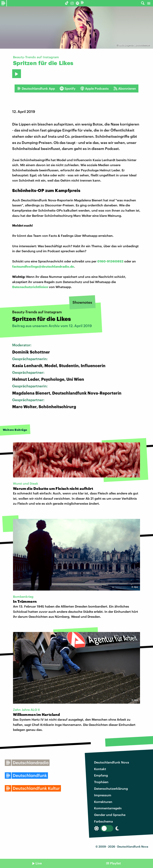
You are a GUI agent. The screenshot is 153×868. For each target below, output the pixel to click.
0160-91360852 (110, 261)
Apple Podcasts (94, 88)
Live (39, 863)
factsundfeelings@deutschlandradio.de (43, 266)
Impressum (103, 795)
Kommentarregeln (108, 808)
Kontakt (100, 769)
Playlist (115, 863)
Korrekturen (103, 802)
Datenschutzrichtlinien (30, 287)
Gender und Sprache (110, 815)
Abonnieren (125, 88)
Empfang (101, 775)
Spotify (68, 88)
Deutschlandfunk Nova (112, 762)
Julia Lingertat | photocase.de (134, 45)
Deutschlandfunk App (36, 88)
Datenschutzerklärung (111, 788)
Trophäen (101, 782)
